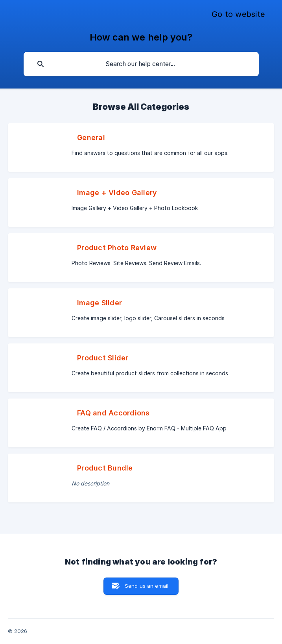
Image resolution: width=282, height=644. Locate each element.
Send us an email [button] (147, 586)
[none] (238, 15)
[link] (141, 148)
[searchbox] (141, 64)
